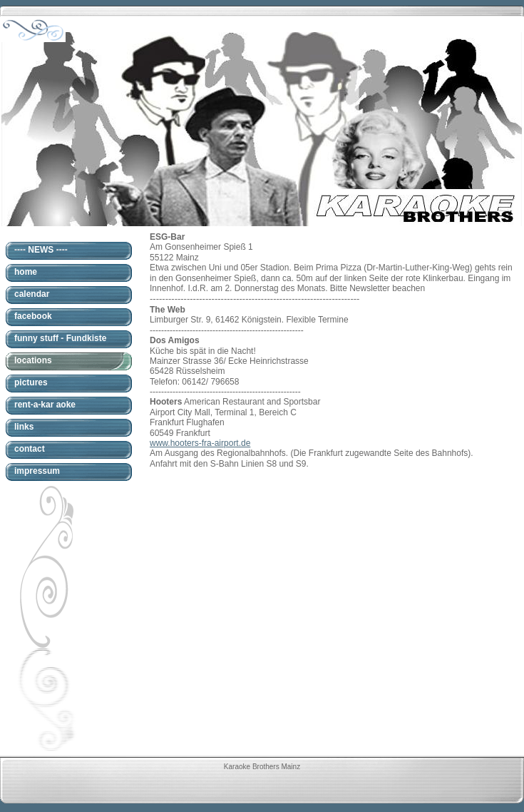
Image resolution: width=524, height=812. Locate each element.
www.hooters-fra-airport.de (200, 443)
